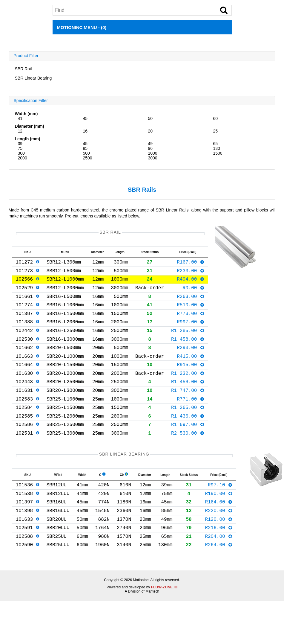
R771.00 (191, 420)
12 (20, 131)
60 (215, 118)
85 (85, 148)
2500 (88, 158)
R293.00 (191, 362)
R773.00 (191, 323)
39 (20, 144)
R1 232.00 (188, 391)
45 (85, 118)
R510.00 (191, 313)
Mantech (152, 628)
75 (20, 148)
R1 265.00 (188, 430)
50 (151, 118)
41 (20, 118)
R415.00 (191, 372)
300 (21, 153)
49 (151, 144)
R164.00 (219, 533)
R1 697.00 (188, 449)
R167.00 (191, 264)
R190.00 (219, 523)
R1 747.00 (188, 410)
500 (86, 153)
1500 (218, 153)
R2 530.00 (188, 459)
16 (85, 131)
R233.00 (191, 274)
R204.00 (219, 572)
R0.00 (194, 293)
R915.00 (191, 381)
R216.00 (219, 562)
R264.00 (219, 581)
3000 (153, 158)
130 (216, 148)
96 (151, 148)
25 (215, 131)
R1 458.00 (188, 352)
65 (215, 144)
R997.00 (191, 332)
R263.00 (191, 303)
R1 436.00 (188, 440)
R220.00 (219, 543)
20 (151, 131)
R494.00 (191, 284)
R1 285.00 (188, 342)
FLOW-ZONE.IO (164, 624)
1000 (153, 153)
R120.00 (219, 552)
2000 (23, 158)
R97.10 (220, 513)
